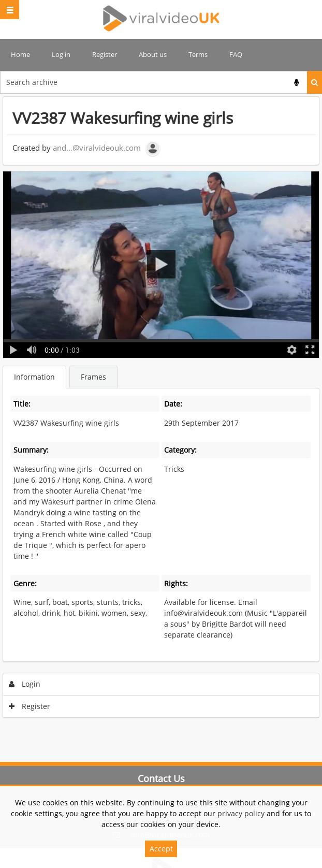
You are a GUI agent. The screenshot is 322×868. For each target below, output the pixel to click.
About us (153, 54)
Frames (93, 377)
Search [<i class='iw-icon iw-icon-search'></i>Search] (314, 82)
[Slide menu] (10, 10)
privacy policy (241, 813)
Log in (61, 54)
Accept (161, 849)
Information (34, 377)
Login (25, 684)
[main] (161, 410)
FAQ (236, 54)
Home (20, 54)
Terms (198, 54)
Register (105, 54)
